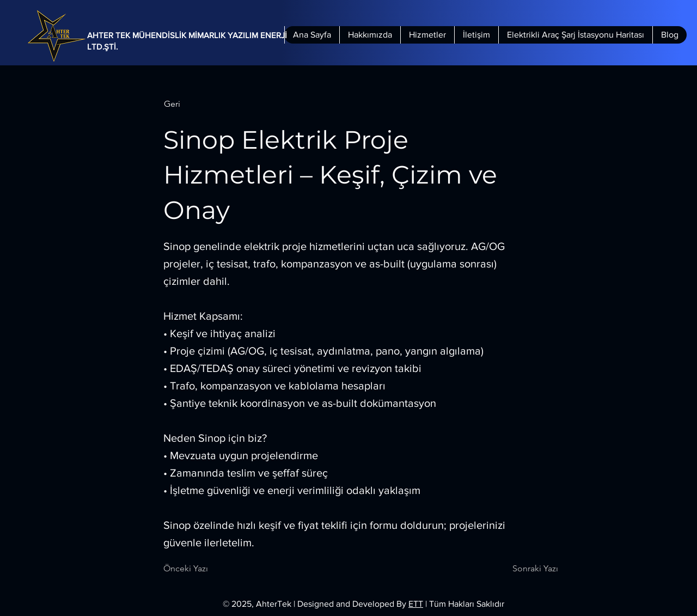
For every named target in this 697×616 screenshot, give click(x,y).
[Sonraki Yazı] (531, 569)
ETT (416, 604)
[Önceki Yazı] (199, 569)
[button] (200, 104)
